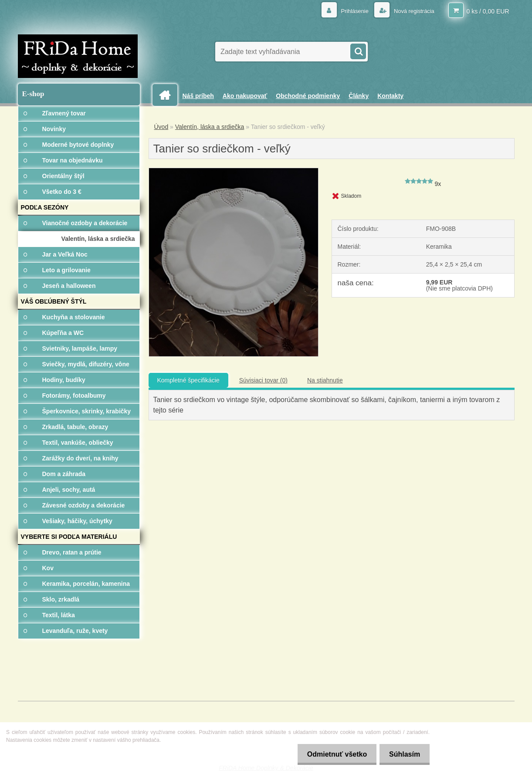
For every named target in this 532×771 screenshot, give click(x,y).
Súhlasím (403, 754)
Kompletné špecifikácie (188, 380)
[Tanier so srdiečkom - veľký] (234, 171)
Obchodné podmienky (308, 96)
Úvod (161, 127)
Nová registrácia (412, 11)
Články (359, 96)
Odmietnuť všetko (333, 754)
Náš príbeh (198, 96)
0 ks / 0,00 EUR (488, 11)
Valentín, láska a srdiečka (210, 127)
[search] (358, 51)
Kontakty (390, 96)
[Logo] (78, 56)
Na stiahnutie (325, 380)
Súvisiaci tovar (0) (263, 380)
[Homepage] (168, 95)
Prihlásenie (350, 11)
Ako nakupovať (245, 96)
